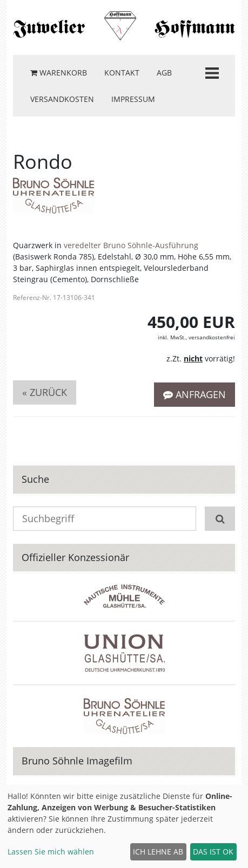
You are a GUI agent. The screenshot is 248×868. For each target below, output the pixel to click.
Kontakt (122, 73)
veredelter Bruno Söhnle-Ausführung (131, 245)
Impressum (133, 99)
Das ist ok (213, 852)
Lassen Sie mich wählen (51, 852)
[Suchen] (220, 519)
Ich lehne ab (158, 852)
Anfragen (195, 394)
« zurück (45, 392)
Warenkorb (59, 73)
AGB (164, 73)
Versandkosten (62, 99)
